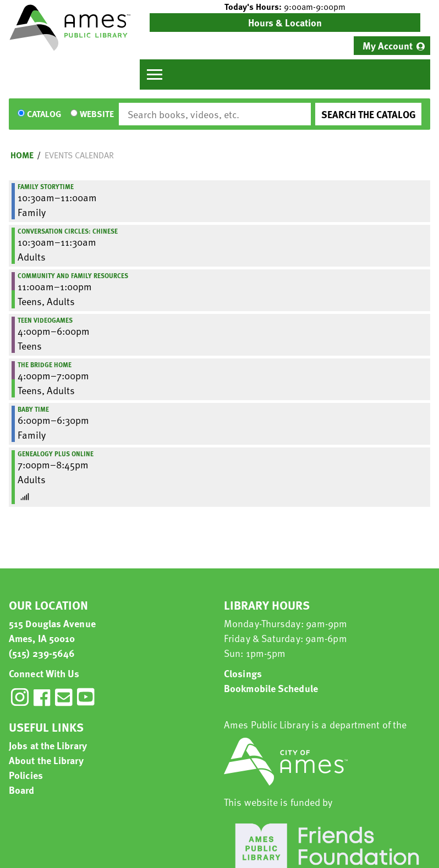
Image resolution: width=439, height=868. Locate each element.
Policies (26, 775)
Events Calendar (79, 155)
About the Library (46, 760)
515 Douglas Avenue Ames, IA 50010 (52, 631)
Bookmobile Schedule (271, 688)
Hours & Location (285, 22)
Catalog (44, 114)
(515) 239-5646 (42, 653)
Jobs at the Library (48, 745)
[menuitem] (392, 46)
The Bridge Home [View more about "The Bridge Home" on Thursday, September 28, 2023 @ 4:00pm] (45, 364)
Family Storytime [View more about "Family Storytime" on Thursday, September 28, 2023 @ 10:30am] (46, 186)
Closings (243, 673)
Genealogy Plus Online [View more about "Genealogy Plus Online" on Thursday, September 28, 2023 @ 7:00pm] (56, 454)
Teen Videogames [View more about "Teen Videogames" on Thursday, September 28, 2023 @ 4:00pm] (45, 320)
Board (22, 790)
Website (97, 114)
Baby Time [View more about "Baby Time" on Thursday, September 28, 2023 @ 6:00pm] (33, 409)
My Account (388, 45)
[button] (285, 7)
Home (22, 155)
